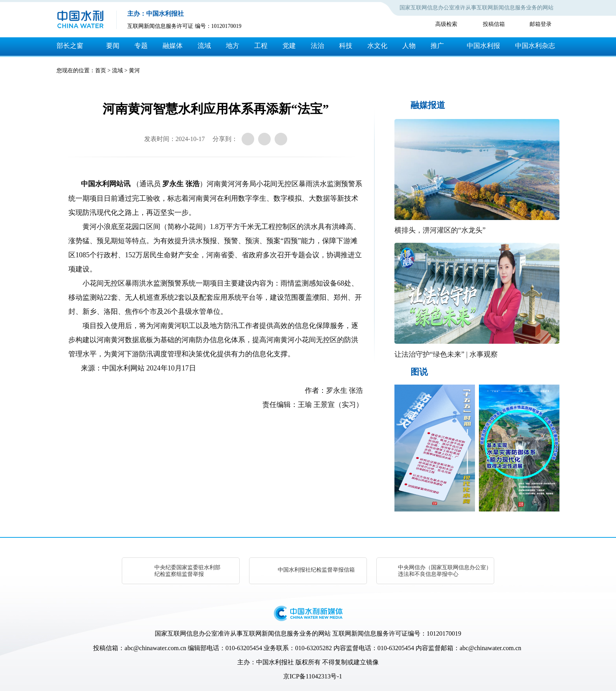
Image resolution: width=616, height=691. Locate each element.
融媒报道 (428, 105)
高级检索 (446, 24)
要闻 (113, 46)
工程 (261, 46)
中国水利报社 (275, 662)
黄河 (134, 71)
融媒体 (173, 46)
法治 (317, 46)
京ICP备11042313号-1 (313, 676)
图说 (419, 372)
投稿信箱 (494, 24)
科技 (346, 46)
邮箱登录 (541, 24)
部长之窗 (70, 46)
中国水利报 (483, 46)
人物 (409, 46)
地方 (233, 46)
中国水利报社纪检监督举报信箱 (316, 570)
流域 (204, 46)
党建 (289, 46)
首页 (101, 71)
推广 (437, 46)
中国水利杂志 (535, 46)
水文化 (377, 46)
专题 (141, 46)
